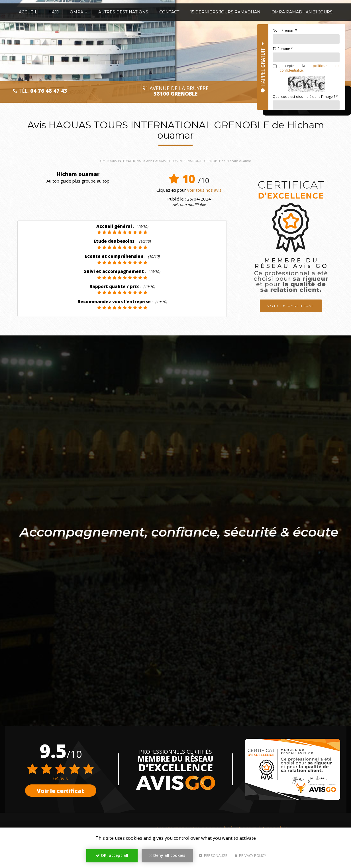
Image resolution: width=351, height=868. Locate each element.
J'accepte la (306, 68)
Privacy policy (250, 855)
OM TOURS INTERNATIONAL (121, 161)
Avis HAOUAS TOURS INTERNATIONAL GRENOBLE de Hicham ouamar (199, 161)
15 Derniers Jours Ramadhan (225, 12)
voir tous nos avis (204, 190)
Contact (169, 12)
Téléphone (283, 49)
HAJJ (54, 12)
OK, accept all (112, 855)
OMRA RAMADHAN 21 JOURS (302, 12)
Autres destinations (123, 12)
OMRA (78, 12)
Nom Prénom (285, 30)
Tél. (40, 91)
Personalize (213, 855)
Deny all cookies (167, 855)
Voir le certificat (291, 305)
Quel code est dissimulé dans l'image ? (305, 97)
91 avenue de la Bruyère (175, 91)
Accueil (28, 12)
